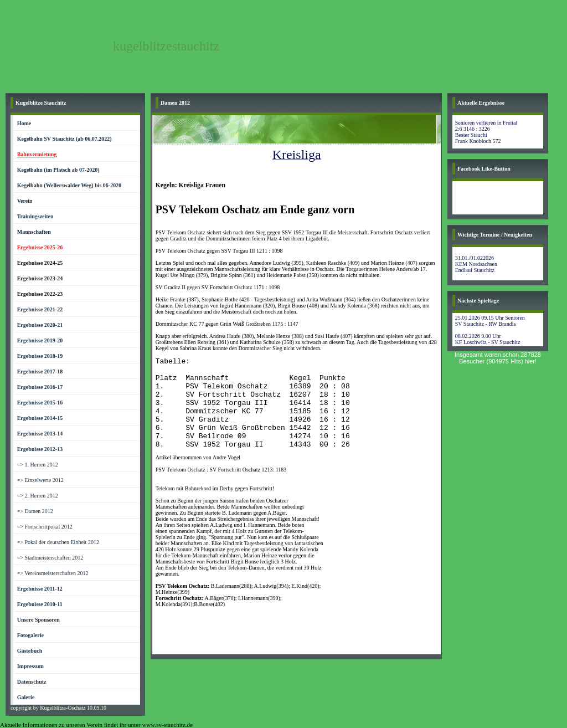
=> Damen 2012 (35, 511)
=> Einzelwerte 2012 (40, 480)
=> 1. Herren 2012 (38, 465)
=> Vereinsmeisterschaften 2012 (53, 573)
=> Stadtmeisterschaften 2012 (50, 558)
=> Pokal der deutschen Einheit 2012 (58, 542)
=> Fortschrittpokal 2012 (45, 527)
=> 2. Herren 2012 (38, 496)
